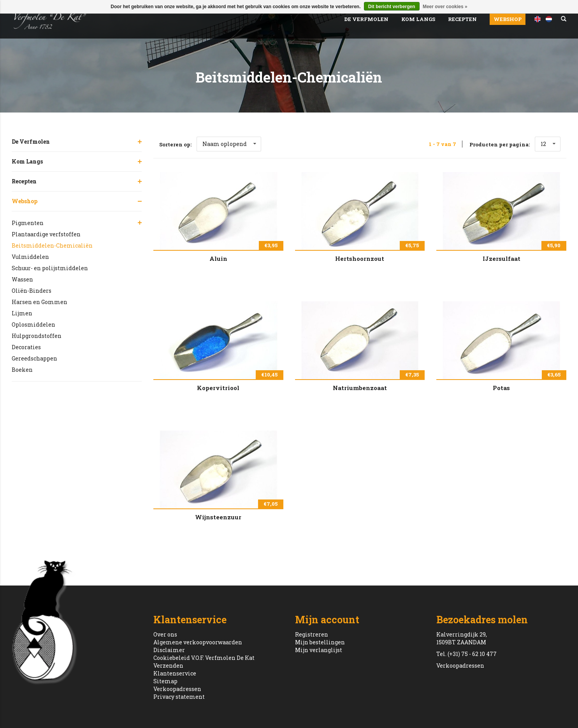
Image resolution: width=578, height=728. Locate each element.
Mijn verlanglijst (319, 650)
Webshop (508, 19)
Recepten (462, 19)
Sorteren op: (175, 144)
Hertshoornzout (360, 258)
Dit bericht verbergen (392, 7)
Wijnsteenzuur (218, 517)
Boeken (22, 370)
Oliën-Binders (32, 291)
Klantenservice (175, 673)
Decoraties (26, 347)
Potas (501, 388)
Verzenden (168, 666)
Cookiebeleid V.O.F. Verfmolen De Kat (204, 658)
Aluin (218, 258)
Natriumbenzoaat (360, 388)
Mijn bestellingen (320, 642)
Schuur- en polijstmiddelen (50, 268)
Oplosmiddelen (33, 324)
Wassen (22, 279)
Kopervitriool (218, 388)
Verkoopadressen (177, 689)
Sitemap (165, 681)
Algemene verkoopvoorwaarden (198, 642)
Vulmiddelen (30, 257)
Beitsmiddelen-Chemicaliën (52, 245)
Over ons (165, 634)
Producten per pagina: (500, 144)
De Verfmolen (366, 19)
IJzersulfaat (502, 258)
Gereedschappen (34, 358)
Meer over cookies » (445, 7)
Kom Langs (418, 19)
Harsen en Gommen (40, 302)
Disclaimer (169, 650)
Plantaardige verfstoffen (46, 234)
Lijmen (22, 313)
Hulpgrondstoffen (37, 336)
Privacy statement (179, 697)
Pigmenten (28, 223)
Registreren (312, 634)
